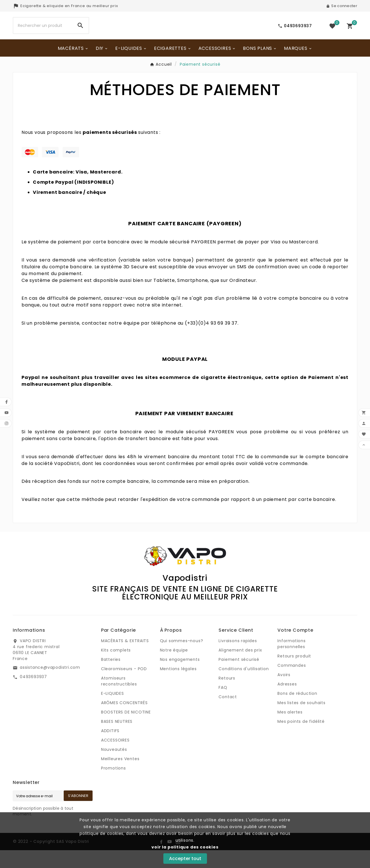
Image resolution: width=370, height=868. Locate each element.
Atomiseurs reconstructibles (119, 699)
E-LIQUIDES (113, 711)
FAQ (223, 705)
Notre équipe (174, 668)
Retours (227, 696)
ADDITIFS (110, 749)
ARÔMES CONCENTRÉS (124, 721)
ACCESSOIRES (115, 758)
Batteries (111, 677)
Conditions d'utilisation (244, 687)
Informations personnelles (292, 662)
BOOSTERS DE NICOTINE (126, 730)
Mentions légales (178, 687)
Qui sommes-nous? (182, 659)
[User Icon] (342, 6)
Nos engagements (180, 677)
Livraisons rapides (238, 659)
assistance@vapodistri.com (50, 685)
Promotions (114, 786)
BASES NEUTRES (117, 739)
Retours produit (294, 674)
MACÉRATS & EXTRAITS (125, 659)
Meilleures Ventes (120, 777)
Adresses (287, 702)
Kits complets (116, 668)
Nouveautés (114, 767)
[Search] (80, 35)
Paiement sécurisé (239, 677)
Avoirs (284, 693)
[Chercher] (43, 35)
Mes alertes (290, 730)
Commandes (292, 683)
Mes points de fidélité (301, 739)
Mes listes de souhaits (301, 721)
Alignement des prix (240, 668)
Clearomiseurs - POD (124, 687)
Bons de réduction (297, 711)
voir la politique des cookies (185, 847)
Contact (228, 715)
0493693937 (33, 695)
